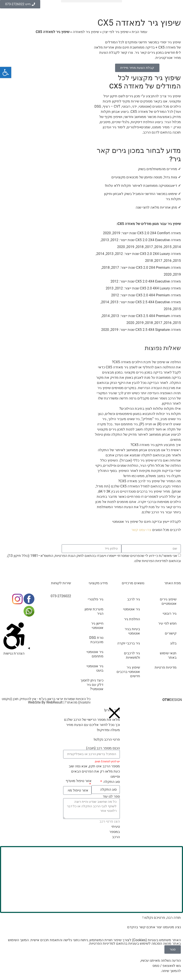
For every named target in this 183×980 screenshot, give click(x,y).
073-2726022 (61, 596)
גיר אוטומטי (132, 609)
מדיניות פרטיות (166, 667)
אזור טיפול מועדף (79, 781)
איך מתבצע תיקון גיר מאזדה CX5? (156, 445)
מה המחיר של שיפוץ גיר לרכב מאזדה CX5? (149, 481)
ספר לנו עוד (111, 796)
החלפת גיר (132, 619)
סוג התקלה (111, 782)
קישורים (171, 633)
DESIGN (172, 700)
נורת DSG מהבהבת (96, 640)
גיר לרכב (134, 599)
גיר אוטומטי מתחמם (95, 654)
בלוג (173, 643)
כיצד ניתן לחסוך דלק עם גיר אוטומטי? (92, 685)
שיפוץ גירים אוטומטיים (168, 601)
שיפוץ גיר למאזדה (86, 32)
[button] (91, 1)
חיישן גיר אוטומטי (97, 626)
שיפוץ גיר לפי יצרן (116, 32)
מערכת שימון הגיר (94, 611)
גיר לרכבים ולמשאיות (132, 655)
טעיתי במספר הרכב (115, 832)
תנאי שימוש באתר (168, 655)
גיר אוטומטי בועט (95, 668)
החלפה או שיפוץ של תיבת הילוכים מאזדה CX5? (146, 362)
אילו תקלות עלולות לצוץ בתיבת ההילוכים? (150, 409)
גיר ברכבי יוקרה (129, 643)
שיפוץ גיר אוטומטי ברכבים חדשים (128, 672)
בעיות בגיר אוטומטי (132, 631)
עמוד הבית (140, 32)
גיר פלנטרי (96, 599)
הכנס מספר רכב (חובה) (103, 748)
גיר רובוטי (170, 613)
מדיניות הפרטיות (154, 561)
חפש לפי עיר (167, 623)
